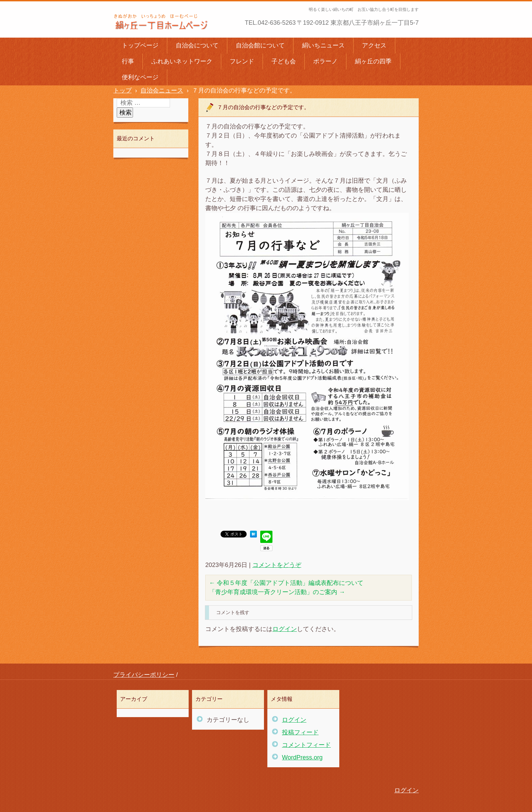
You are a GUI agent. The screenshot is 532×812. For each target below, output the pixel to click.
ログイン (285, 629)
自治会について (197, 45)
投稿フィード (300, 732)
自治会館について (260, 45)
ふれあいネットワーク (182, 61)
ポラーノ (325, 61)
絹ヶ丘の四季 (373, 61)
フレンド (242, 61)
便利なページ (140, 77)
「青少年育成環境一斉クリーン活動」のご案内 (277, 592)
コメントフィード (306, 745)
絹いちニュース (323, 45)
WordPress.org (302, 757)
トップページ (140, 45)
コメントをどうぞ (277, 565)
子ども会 (284, 61)
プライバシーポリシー (144, 675)
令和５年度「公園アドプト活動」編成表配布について (286, 583)
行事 (128, 61)
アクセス (374, 45)
